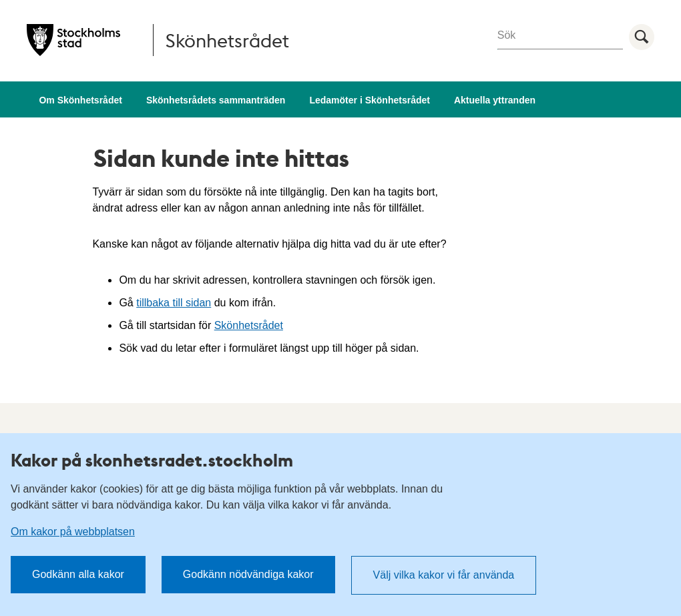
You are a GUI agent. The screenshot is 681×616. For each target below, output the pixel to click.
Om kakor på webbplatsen (73, 532)
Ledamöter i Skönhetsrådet (370, 100)
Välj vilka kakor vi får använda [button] (444, 575)
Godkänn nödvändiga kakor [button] (248, 574)
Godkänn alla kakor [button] (78, 574)
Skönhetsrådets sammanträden (216, 100)
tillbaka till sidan (174, 303)
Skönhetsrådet (249, 325)
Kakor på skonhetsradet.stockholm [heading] (152, 460)
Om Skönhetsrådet (80, 100)
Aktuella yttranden (495, 100)
